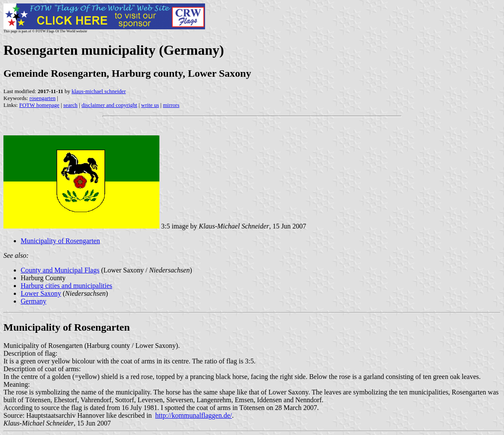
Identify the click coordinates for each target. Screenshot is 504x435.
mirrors (171, 105)
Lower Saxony (41, 293)
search (70, 105)
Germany (34, 301)
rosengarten (42, 98)
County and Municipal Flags (60, 270)
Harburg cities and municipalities (67, 286)
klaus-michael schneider (99, 91)
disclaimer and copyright (109, 105)
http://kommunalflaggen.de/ (193, 415)
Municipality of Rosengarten (60, 241)
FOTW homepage (39, 105)
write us (150, 105)
